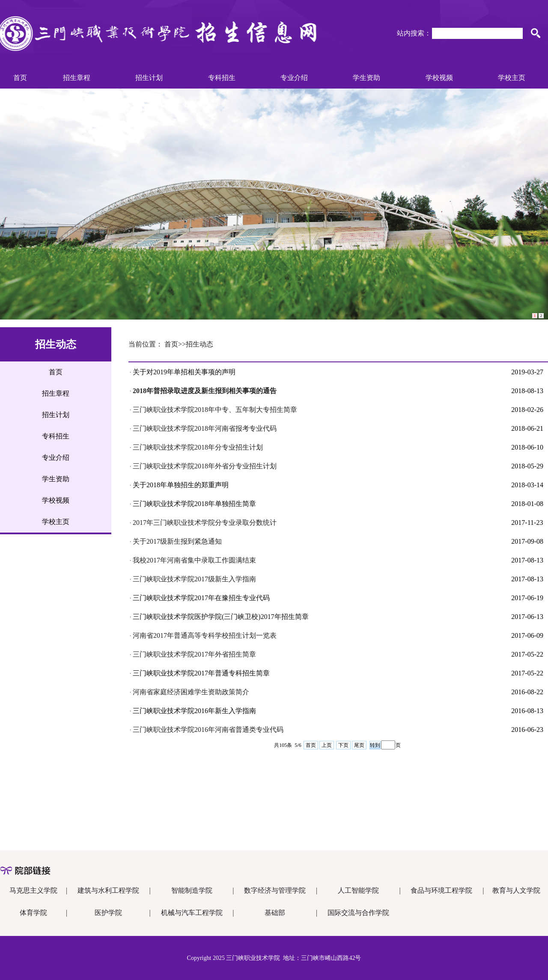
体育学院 (33, 913)
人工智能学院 (358, 890)
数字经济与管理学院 (275, 890)
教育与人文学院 (516, 890)
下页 (343, 745)
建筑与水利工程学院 (108, 890)
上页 (327, 745)
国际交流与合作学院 (358, 913)
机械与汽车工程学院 (192, 913)
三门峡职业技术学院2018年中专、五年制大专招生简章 (215, 410)
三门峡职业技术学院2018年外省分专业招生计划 (205, 466)
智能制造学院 (192, 890)
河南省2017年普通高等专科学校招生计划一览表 (205, 635)
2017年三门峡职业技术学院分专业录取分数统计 (205, 523)
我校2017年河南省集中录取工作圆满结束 (194, 560)
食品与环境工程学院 (441, 890)
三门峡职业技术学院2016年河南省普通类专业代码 (208, 730)
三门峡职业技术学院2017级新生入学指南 (194, 579)
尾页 (359, 745)
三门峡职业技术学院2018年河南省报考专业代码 (205, 428)
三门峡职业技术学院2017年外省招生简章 (194, 654)
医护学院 (108, 913)
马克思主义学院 (33, 890)
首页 (311, 745)
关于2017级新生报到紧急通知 (177, 541)
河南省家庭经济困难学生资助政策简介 (191, 692)
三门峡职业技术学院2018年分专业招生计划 (198, 447)
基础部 (275, 913)
